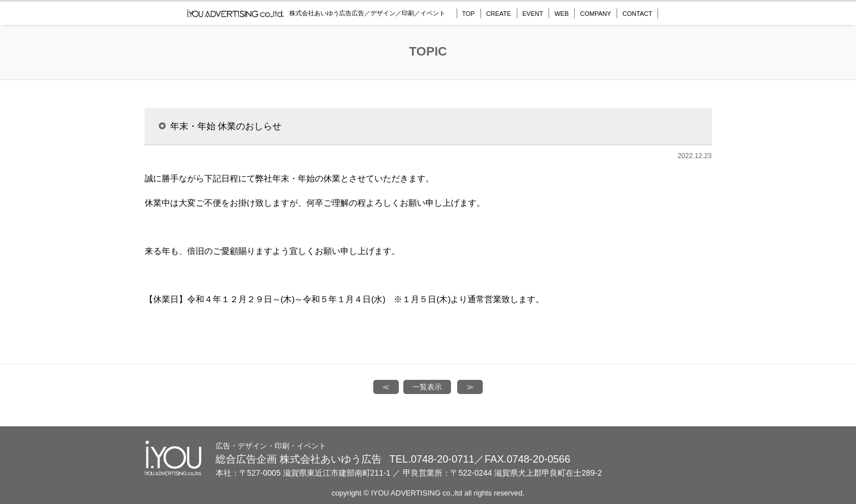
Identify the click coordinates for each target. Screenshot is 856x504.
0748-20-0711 (442, 459)
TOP (469, 14)
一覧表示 (427, 387)
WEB (561, 14)
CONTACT (637, 14)
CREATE (499, 14)
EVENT (533, 14)
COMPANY (595, 14)
